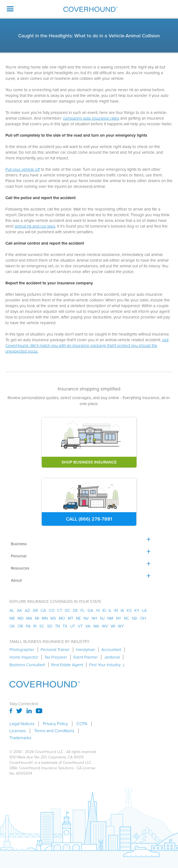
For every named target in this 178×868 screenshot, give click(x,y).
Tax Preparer (56, 657)
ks (129, 610)
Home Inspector (24, 657)
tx (65, 626)
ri (35, 626)
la (144, 610)
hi (98, 610)
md (21, 618)
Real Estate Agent (67, 665)
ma (29, 618)
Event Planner (86, 657)
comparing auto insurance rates (91, 118)
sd (50, 626)
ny (119, 618)
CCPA (82, 724)
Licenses (18, 731)
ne (78, 618)
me (12, 618)
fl (83, 610)
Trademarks (20, 738)
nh (94, 618)
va (88, 626)
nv (86, 618)
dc (67, 610)
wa (96, 626)
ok (12, 626)
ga (90, 610)
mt (70, 618)
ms (53, 618)
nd (135, 618)
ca (43, 610)
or (20, 626)
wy (121, 626)
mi (37, 618)
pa (28, 626)
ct (60, 610)
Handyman (85, 650)
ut (73, 626)
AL (12, 610)
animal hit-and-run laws (35, 226)
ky (137, 610)
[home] (89, 9)
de (75, 610)
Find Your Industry (105, 665)
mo (62, 618)
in (116, 610)
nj (102, 618)
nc (127, 618)
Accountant (111, 650)
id (104, 610)
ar (35, 610)
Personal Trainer (55, 650)
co (52, 610)
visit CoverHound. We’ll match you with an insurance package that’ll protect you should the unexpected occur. (87, 346)
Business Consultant (27, 665)
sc (42, 626)
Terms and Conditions (54, 731)
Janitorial (112, 657)
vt (80, 626)
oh (143, 618)
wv (105, 626)
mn (45, 618)
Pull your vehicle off (23, 169)
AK (20, 610)
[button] (10, 9)
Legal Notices (22, 724)
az (27, 610)
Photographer (22, 650)
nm (110, 618)
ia (122, 610)
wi (113, 626)
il (110, 610)
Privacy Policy (55, 724)
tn (57, 626)
